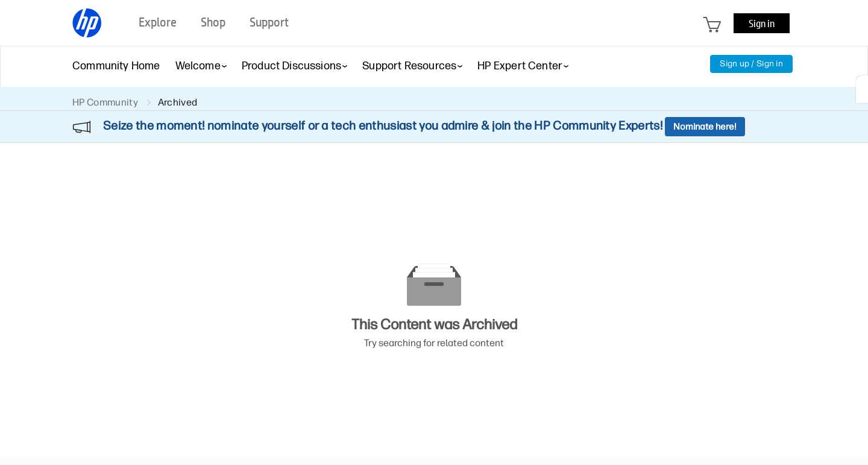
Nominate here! (705, 127)
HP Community (105, 102)
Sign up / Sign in (751, 64)
